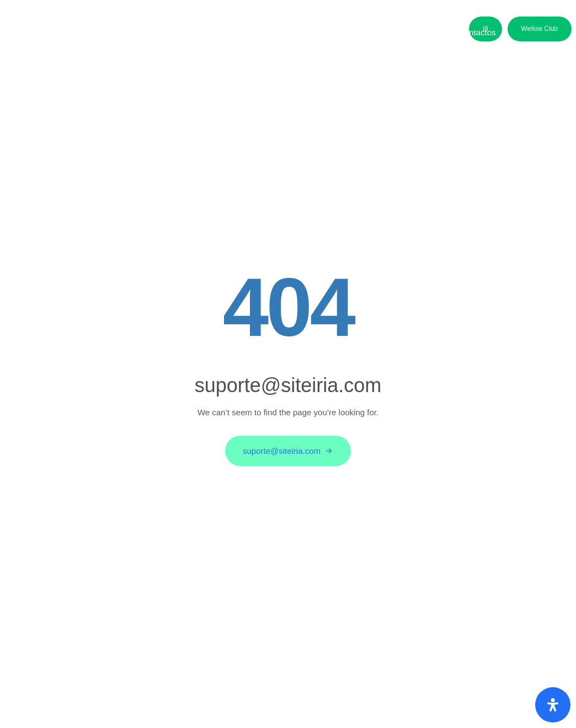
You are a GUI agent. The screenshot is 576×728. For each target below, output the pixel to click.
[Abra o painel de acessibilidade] (553, 705)
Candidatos (306, 32)
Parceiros (369, 32)
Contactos (477, 32)
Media (422, 32)
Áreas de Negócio (227, 32)
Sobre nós (150, 32)
